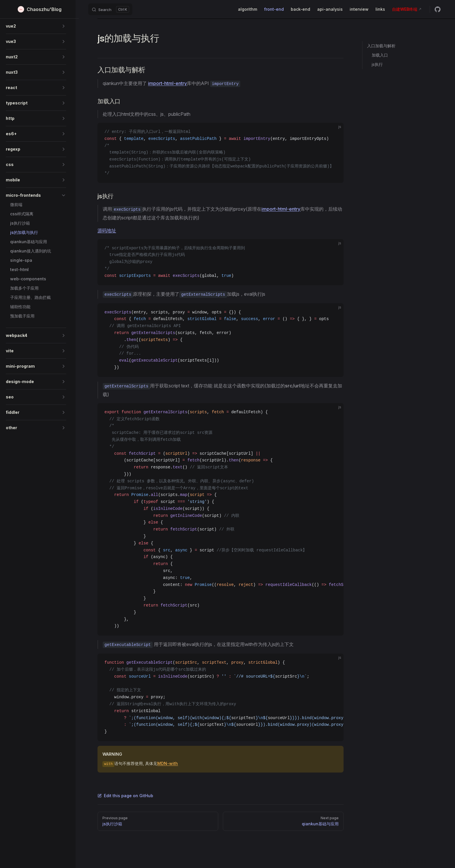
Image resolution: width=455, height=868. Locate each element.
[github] (438, 9)
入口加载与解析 (381, 46)
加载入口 (380, 55)
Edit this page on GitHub (125, 796)
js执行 (377, 64)
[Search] (110, 9)
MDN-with (168, 763)
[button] (36, 26)
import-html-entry (167, 83)
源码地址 (107, 230)
